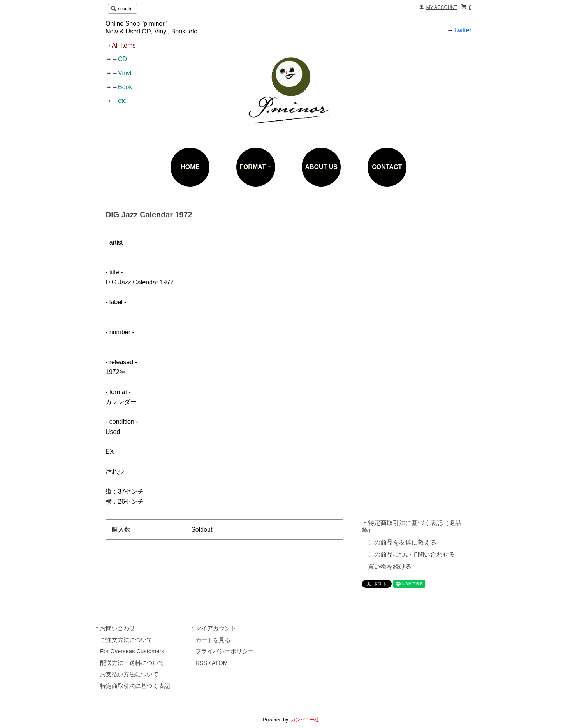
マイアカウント (216, 628)
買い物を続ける (390, 567)
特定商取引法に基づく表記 (135, 686)
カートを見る (213, 640)
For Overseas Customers (132, 651)
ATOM (220, 663)
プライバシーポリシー (225, 651)
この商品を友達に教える (402, 542)
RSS (201, 663)
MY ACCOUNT (442, 7)
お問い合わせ (118, 628)
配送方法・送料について (132, 663)
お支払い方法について (129, 674)
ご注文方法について (126, 640)
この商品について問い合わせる (412, 554)
